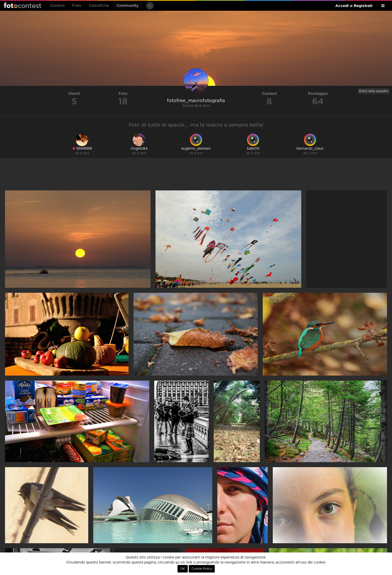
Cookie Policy (202, 569)
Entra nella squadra (374, 91)
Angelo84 (139, 149)
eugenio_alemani (196, 149)
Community (127, 6)
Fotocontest (22, 5)
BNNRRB (82, 149)
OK (183, 569)
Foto (77, 6)
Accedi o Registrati (354, 6)
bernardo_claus (310, 149)
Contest (57, 6)
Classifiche (99, 6)
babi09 (253, 149)
